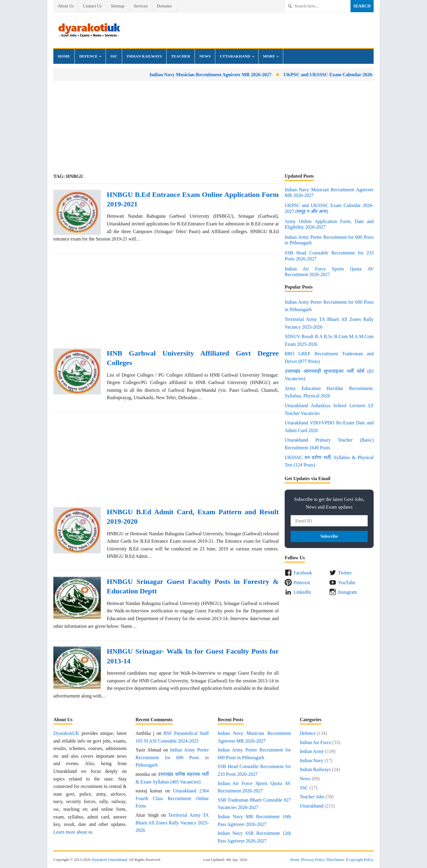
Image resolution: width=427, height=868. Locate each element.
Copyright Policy (360, 860)
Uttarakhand (235, 56)
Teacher (181, 56)
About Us (66, 6)
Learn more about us (73, 832)
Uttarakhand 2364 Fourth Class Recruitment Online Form (172, 798)
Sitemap (118, 6)
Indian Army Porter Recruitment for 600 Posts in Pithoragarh (172, 757)
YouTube (347, 583)
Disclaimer (336, 860)
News (205, 56)
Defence (88, 56)
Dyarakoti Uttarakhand (109, 860)
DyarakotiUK (66, 733)
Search (362, 6)
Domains (164, 6)
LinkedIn (302, 592)
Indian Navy (312, 761)
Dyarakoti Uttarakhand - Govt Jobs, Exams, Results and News (89, 30)
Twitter (345, 573)
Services (141, 6)
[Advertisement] (213, 127)
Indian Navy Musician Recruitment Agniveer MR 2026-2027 (217, 75)
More (269, 56)
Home (64, 56)
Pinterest (302, 583)
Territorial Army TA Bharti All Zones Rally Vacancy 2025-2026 (172, 823)
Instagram (348, 592)
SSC (114, 56)
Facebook (303, 573)
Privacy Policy (314, 860)
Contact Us (92, 6)
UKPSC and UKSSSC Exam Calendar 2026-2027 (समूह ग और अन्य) (357, 75)
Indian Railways (144, 56)
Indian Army (312, 751)
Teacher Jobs (312, 797)
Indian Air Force (316, 742)
